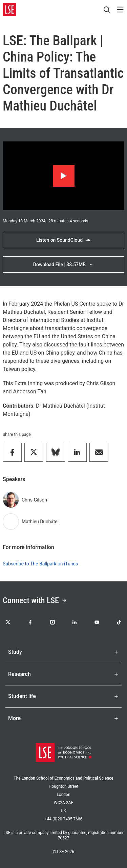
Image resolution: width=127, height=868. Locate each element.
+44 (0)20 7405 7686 (64, 819)
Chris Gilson (34, 500)
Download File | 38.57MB (63, 265)
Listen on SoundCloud (63, 240)
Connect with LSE (35, 600)
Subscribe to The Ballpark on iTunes (40, 564)
